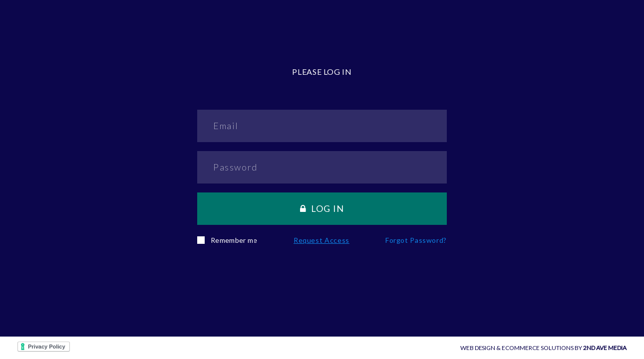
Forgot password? (416, 240)
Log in (322, 208)
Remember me (227, 240)
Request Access (322, 240)
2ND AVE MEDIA (605, 348)
